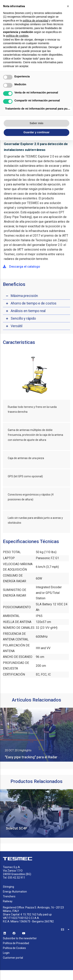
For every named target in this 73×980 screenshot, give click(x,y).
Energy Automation (15, 892)
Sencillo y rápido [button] (23, 318)
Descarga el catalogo (22, 267)
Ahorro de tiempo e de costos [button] (34, 303)
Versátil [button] (17, 326)
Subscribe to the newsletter (20, 938)
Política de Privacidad (16, 943)
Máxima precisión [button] (24, 296)
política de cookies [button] (17, 36)
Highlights (26, 750)
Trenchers (9, 896)
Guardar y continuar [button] (37, 132)
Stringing (8, 887)
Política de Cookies (14, 948)
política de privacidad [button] (35, 21)
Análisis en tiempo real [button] (28, 311)
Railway (8, 901)
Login (6, 953)
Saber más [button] (36, 123)
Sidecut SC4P (17, 828)
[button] (68, 6)
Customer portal (13, 958)
